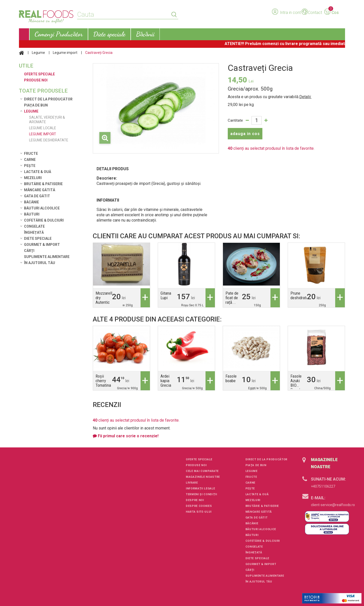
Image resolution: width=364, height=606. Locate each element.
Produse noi (196, 465)
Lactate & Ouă (38, 172)
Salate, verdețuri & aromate (47, 120)
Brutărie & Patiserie (43, 184)
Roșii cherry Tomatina (103, 381)
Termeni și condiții (201, 494)
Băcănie (31, 202)
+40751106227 (323, 486)
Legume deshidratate (49, 140)
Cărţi (29, 251)
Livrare (192, 483)
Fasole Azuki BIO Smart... (297, 383)
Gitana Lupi (166, 295)
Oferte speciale (199, 459)
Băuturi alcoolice (42, 208)
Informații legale (200, 489)
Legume (38, 53)
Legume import (65, 53)
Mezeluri (33, 178)
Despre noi (195, 500)
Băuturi (32, 214)
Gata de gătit (37, 196)
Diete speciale (38, 239)
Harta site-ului (199, 512)
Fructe (31, 154)
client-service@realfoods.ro (333, 505)
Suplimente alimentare (47, 257)
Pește (30, 166)
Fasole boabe (231, 378)
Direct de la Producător (48, 99)
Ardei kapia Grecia (166, 381)
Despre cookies (199, 506)
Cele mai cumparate (202, 471)
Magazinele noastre (203, 477)
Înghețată (34, 232)
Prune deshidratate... (303, 295)
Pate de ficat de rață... (232, 298)
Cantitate (235, 120)
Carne (30, 160)
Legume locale (43, 128)
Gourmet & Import (42, 245)
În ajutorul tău (40, 263)
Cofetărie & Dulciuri (44, 220)
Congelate (34, 226)
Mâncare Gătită (40, 190)
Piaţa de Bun (36, 105)
